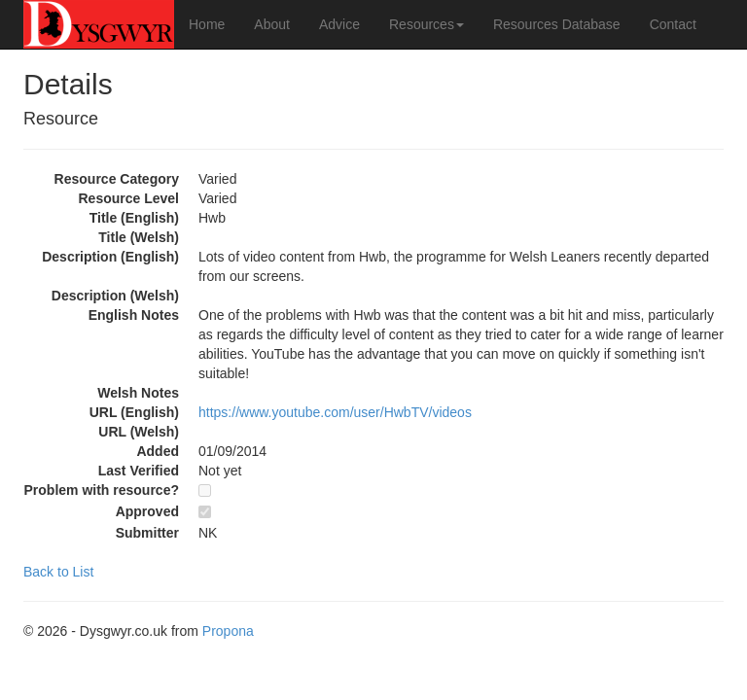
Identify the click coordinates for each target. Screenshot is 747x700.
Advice (339, 24)
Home (207, 24)
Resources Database (557, 24)
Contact (673, 24)
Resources (427, 24)
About (272, 24)
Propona (228, 631)
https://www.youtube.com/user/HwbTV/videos (335, 412)
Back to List (58, 572)
